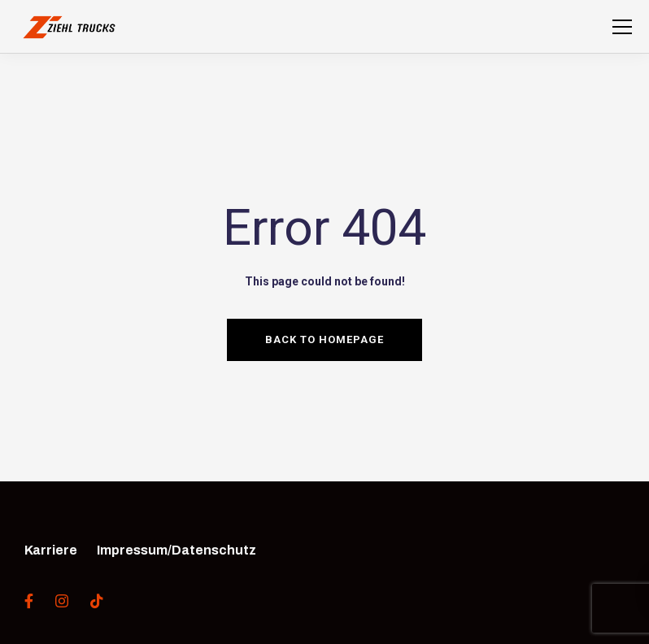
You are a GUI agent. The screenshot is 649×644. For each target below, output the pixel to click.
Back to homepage (324, 339)
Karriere (51, 550)
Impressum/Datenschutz (176, 550)
